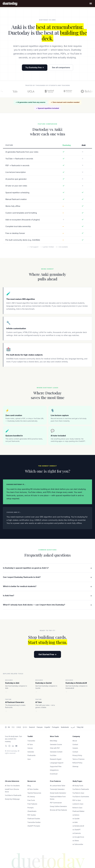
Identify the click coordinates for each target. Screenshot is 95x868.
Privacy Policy (77, 755)
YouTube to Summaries (81, 797)
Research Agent (56, 759)
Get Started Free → (47, 654)
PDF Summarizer (56, 803)
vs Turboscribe (78, 844)
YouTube (53, 755)
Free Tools (31, 800)
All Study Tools (78, 786)
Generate (31, 752)
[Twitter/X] (6, 746)
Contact (75, 744)
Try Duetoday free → (35, 67)
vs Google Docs (78, 837)
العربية (73, 727)
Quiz (29, 759)
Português (56, 727)
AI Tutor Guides (33, 789)
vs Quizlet (76, 819)
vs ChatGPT (77, 830)
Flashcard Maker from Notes (58, 798)
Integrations (54, 770)
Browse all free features (58, 810)
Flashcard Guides (34, 819)
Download (54, 774)
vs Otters (76, 841)
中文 (13, 727)
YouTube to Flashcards (13, 795)
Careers (75, 748)
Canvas (30, 748)
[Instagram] (9, 746)
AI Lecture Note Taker (58, 786)
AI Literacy (31, 797)
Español (47, 727)
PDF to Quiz (77, 800)
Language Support (57, 763)
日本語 (19, 727)
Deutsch (32, 727)
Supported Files (56, 766)
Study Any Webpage (12, 799)
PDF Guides (32, 815)
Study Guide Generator (58, 793)
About (75, 741)
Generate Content (56, 752)
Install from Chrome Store (12, 790)
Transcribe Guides (34, 822)
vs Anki (75, 822)
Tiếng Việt (80, 727)
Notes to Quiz (77, 808)
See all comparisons (61, 67)
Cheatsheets (32, 811)
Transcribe (31, 741)
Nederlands (65, 727)
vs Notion (76, 815)
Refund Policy (77, 763)
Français (40, 727)
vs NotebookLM (78, 826)
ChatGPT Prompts (34, 826)
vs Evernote (77, 833)
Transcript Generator (57, 789)
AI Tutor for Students (12, 786)
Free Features (32, 804)
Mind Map (54, 741)
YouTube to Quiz (78, 793)
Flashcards (31, 755)
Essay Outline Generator (58, 806)
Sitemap (75, 766)
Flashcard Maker (78, 811)
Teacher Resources (34, 793)
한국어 (25, 727)
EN (9, 727)
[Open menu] (91, 3)
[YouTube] (16, 746)
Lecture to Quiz (78, 804)
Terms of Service (78, 759)
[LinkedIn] (13, 746)
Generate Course (56, 744)
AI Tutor (30, 744)
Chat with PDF (55, 748)
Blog (29, 786)
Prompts (30, 808)
